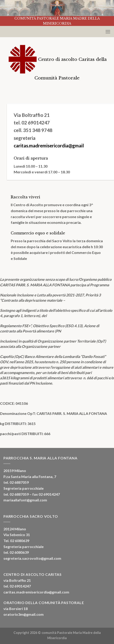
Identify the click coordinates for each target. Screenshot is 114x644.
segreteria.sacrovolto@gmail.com (32, 558)
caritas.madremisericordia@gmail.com (36, 592)
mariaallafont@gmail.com (25, 500)
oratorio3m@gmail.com (24, 614)
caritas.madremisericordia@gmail (49, 145)
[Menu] (108, 32)
